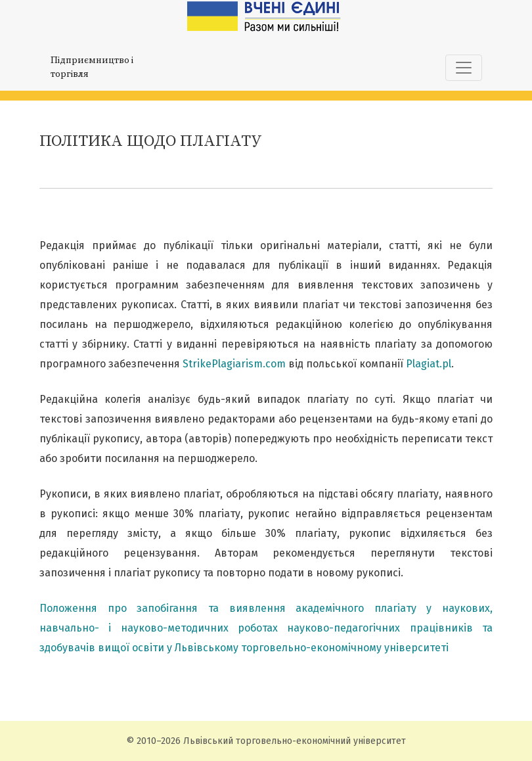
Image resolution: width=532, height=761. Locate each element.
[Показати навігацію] (464, 68)
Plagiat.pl (429, 364)
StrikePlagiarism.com (234, 364)
